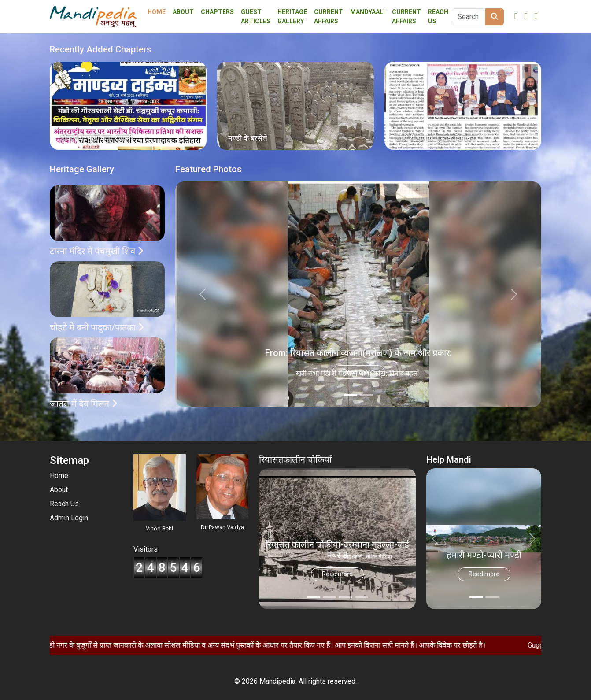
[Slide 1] (366, 395)
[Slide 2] (345, 597)
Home (157, 12)
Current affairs (329, 17)
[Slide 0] (351, 395)
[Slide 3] (361, 597)
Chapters (217, 12)
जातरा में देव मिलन (83, 404)
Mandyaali (368, 12)
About (183, 12)
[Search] (469, 17)
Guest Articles (256, 17)
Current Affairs (406, 17)
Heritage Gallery (292, 17)
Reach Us (438, 17)
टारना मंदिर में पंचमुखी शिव (96, 251)
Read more (358, 372)
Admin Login (69, 518)
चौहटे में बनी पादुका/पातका (97, 327)
